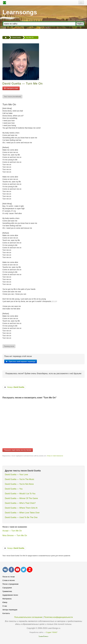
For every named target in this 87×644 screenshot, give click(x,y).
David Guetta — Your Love (16, 475)
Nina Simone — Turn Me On (15, 535)
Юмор (5, 602)
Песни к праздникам (10, 584)
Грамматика (7, 591)
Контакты (6, 613)
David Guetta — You (14, 489)
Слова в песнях (9, 580)
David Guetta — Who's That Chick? (20, 503)
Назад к (14, 387)
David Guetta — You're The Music (20, 479)
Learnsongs (20, 12)
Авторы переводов (10, 610)
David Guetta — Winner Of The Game (21, 498)
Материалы (7, 599)
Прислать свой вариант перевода (21, 361)
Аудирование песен (10, 595)
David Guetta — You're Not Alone (19, 484)
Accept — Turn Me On (12, 531)
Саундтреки (7, 588)
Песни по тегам (9, 577)
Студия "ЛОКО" (52, 632)
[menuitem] (13, 97)
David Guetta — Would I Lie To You (20, 494)
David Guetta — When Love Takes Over (22, 513)
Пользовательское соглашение (28, 617)
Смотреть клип (11, 88)
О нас (5, 606)
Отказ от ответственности (55, 456)
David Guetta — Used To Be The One (21, 517)
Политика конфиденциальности (58, 617)
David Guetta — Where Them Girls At (21, 508)
